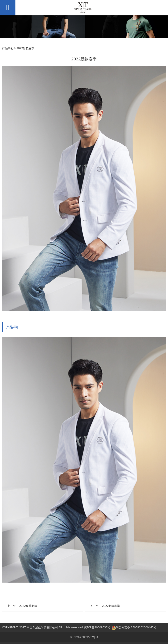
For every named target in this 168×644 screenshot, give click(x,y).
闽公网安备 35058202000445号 (134, 627)
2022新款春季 (111, 606)
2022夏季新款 (28, 606)
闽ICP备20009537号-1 (84, 637)
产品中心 (8, 48)
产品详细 (13, 327)
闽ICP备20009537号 (97, 627)
